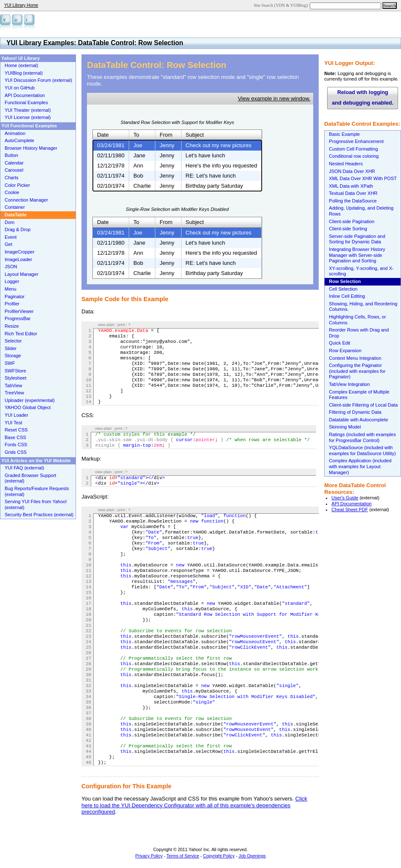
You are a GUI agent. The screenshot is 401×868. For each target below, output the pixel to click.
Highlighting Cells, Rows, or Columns (357, 320)
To (136, 135)
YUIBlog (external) (24, 73)
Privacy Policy (149, 856)
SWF (10, 363)
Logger (12, 281)
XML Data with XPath (351, 186)
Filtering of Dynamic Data (355, 412)
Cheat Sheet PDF (350, 509)
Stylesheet (16, 378)
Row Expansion (345, 350)
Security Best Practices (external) (39, 515)
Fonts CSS (16, 445)
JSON (11, 267)
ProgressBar (18, 318)
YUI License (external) (28, 117)
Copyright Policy (219, 856)
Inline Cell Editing (347, 296)
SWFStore (15, 371)
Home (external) (21, 65)
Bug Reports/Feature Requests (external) (37, 491)
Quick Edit (339, 343)
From (166, 135)
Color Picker (17, 185)
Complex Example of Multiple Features (359, 395)
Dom (9, 222)
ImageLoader (18, 259)
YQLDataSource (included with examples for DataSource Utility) (362, 450)
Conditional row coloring (354, 156)
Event (11, 237)
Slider (11, 348)
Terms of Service (183, 856)
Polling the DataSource (353, 201)
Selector (13, 341)
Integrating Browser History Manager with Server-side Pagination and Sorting (357, 255)
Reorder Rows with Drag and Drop (359, 333)
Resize (12, 326)
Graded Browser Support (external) (30, 478)
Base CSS (15, 437)
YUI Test (14, 423)
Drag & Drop (18, 229)
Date (103, 135)
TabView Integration (349, 384)
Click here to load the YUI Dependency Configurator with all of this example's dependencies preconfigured (194, 805)
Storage (13, 356)
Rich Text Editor (21, 334)
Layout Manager (22, 274)
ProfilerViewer (19, 311)
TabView (14, 385)
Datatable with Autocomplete (358, 420)
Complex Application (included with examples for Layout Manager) (360, 466)
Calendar (14, 163)
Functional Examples (26, 102)
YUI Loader (16, 415)
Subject (195, 135)
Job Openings (252, 856)
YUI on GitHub (20, 88)
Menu (11, 289)
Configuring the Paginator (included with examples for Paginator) (357, 371)
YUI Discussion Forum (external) (38, 80)
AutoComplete (19, 140)
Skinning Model (345, 427)
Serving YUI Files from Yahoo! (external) (36, 504)
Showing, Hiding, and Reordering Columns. (363, 307)
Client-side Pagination (351, 221)
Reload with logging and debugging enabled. (363, 98)
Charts (12, 178)
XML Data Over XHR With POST (363, 178)
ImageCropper (20, 252)
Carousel (14, 170)
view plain (106, 325)
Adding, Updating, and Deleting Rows (361, 211)
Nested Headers (346, 164)
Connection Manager (26, 200)
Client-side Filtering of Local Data (363, 405)
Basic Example (344, 134)
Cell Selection (343, 289)
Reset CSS (16, 430)
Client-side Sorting (348, 229)
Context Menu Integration (355, 358)
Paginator (15, 297)
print (122, 325)
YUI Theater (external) (28, 110)
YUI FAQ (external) (24, 468)
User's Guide (345, 498)
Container (15, 207)
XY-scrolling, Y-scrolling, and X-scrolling (361, 271)
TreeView (14, 393)
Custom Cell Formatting (353, 149)
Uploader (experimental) (30, 400)
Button (11, 155)
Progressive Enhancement (356, 141)
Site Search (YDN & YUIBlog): (282, 5)
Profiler (12, 304)
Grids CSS (16, 452)
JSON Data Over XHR (352, 171)
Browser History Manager (31, 148)
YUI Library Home (21, 5)
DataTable (16, 215)
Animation (15, 133)
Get (8, 244)
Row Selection (345, 281)
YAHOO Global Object (28, 407)
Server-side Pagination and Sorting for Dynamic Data (357, 239)
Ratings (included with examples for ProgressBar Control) (362, 437)
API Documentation (351, 504)
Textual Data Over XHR (353, 193)
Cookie (12, 192)
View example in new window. (274, 98)
